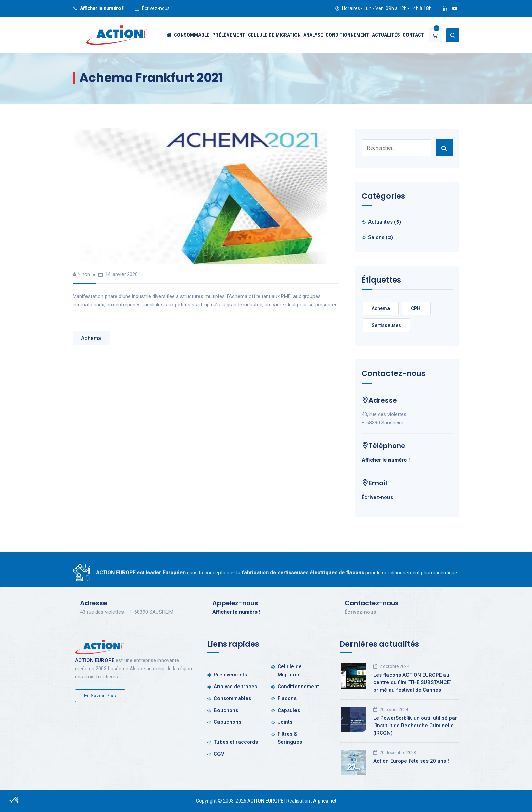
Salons (376, 237)
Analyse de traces (235, 687)
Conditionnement (347, 35)
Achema (91, 338)
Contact (413, 35)
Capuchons (227, 722)
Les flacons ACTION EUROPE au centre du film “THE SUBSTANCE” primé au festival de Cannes (412, 682)
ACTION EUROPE (95, 660)
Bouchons (226, 710)
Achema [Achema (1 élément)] (381, 308)
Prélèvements (230, 675)
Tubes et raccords (236, 742)
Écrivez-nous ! (157, 8)
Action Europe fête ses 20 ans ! (411, 761)
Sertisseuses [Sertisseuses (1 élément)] (386, 325)
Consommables (232, 698)
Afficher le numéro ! (102, 8)
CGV (219, 754)
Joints (285, 722)
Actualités (386, 35)
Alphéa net (325, 801)
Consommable (192, 35)
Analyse (313, 35)
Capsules (289, 710)
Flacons (287, 698)
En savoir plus (100, 696)
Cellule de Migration (274, 35)
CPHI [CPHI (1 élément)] (416, 308)
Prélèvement (229, 35)
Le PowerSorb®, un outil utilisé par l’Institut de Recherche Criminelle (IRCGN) (415, 726)
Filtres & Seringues (290, 738)
